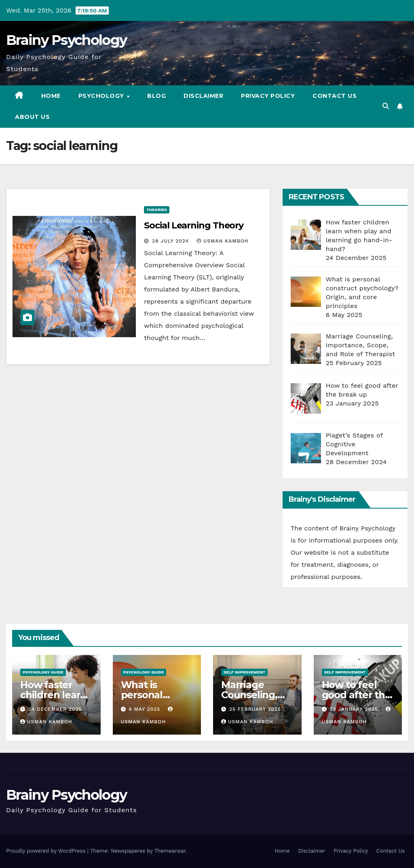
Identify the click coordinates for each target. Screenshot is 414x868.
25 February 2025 (255, 709)
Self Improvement (244, 672)
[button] (386, 106)
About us (32, 117)
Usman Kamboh (223, 241)
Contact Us (335, 96)
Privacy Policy (268, 96)
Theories (156, 210)
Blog (156, 96)
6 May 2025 (145, 709)
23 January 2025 (355, 709)
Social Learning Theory (194, 225)
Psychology (102, 96)
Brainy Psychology (66, 40)
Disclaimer (203, 96)
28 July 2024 (171, 241)
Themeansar (170, 851)
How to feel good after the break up (356, 695)
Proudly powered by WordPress (47, 851)
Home (51, 96)
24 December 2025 (55, 709)
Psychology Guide (43, 672)
